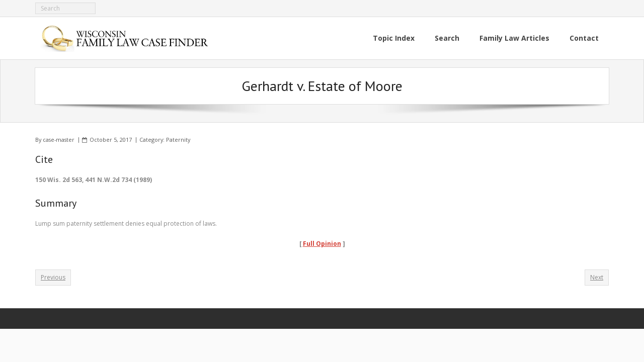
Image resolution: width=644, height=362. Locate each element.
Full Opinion (322, 244)
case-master (59, 140)
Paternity (178, 140)
